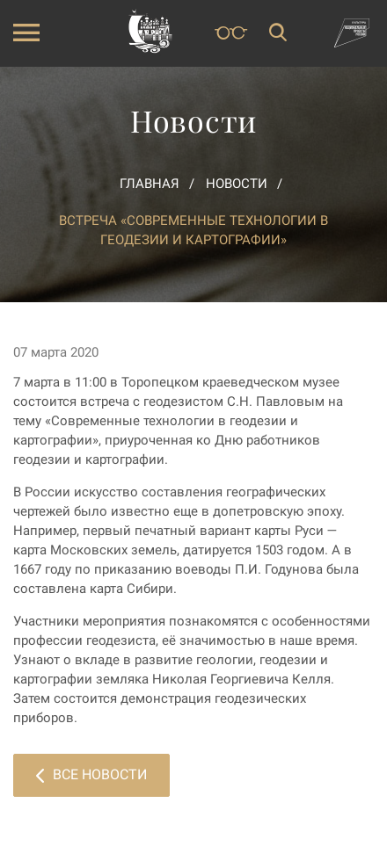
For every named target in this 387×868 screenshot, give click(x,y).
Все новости (91, 774)
